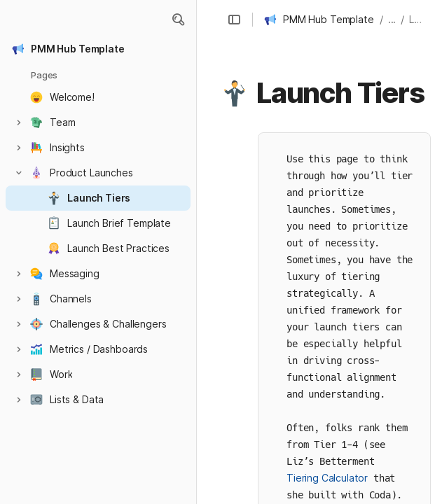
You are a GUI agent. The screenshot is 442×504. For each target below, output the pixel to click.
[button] (178, 20)
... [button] (392, 19)
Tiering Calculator (327, 478)
